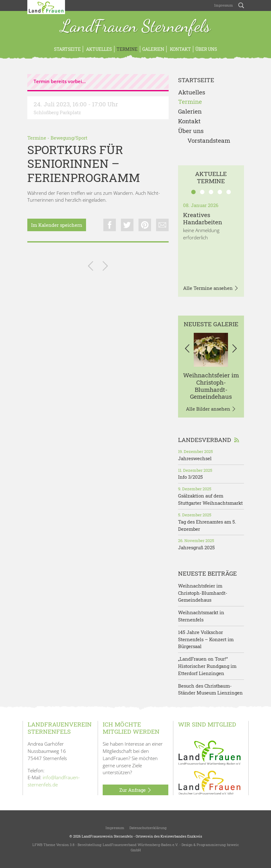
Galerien (153, 49)
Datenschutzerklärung (148, 828)
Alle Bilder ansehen (211, 409)
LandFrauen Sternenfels (135, 27)
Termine (127, 49)
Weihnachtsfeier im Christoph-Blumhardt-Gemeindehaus (211, 386)
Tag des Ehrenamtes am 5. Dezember (207, 525)
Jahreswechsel (195, 458)
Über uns (206, 49)
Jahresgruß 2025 (196, 547)
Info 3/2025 (190, 477)
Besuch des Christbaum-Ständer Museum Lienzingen (210, 689)
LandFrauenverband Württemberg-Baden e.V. (141, 845)
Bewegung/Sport (69, 138)
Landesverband (209, 440)
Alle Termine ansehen (211, 288)
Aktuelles (98, 49)
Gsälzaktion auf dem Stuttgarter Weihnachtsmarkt (210, 499)
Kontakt (180, 49)
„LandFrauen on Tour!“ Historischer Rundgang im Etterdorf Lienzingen (207, 666)
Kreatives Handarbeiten (203, 218)
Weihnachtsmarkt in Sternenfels (201, 616)
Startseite (67, 49)
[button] (187, 350)
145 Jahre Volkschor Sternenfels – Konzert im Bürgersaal (206, 639)
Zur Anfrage (135, 790)
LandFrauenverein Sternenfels (107, 836)
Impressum (223, 5)
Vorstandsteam (209, 141)
